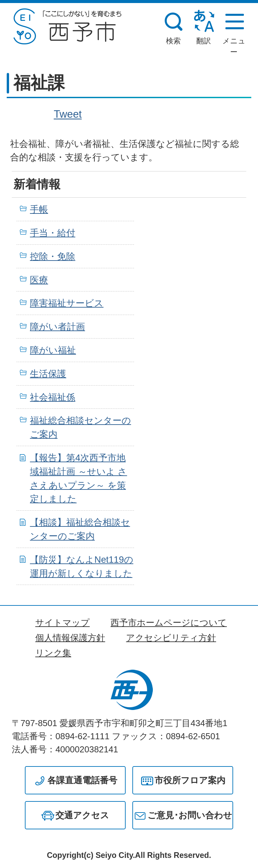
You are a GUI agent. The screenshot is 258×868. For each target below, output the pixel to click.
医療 (39, 280)
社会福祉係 (53, 397)
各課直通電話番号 (82, 780)
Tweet (68, 114)
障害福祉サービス (67, 303)
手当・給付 (53, 233)
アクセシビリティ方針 (171, 638)
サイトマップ (62, 623)
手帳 (39, 209)
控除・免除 (53, 256)
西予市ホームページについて (169, 623)
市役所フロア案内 (190, 780)
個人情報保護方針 (70, 638)
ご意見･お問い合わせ (190, 815)
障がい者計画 (57, 327)
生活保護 (48, 374)
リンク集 (53, 653)
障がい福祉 (53, 350)
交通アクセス (82, 815)
